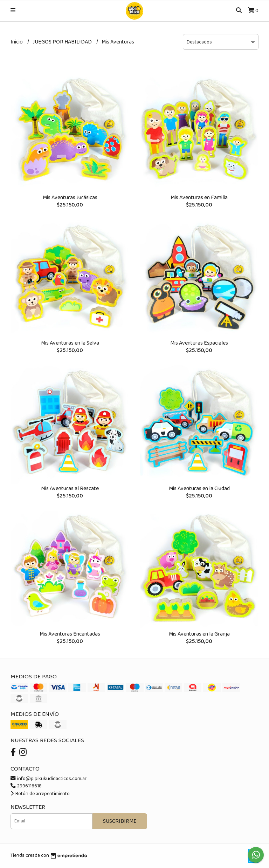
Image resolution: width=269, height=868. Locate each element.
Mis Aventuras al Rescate (70, 489)
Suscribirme (120, 821)
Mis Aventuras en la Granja (199, 634)
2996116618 (26, 786)
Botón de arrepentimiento (40, 794)
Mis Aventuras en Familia (199, 198)
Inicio (17, 42)
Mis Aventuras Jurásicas (70, 198)
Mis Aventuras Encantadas (70, 634)
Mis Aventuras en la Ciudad (199, 489)
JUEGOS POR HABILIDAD (63, 42)
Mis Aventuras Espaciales (199, 343)
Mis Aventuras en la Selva (70, 343)
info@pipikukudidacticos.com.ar (49, 779)
